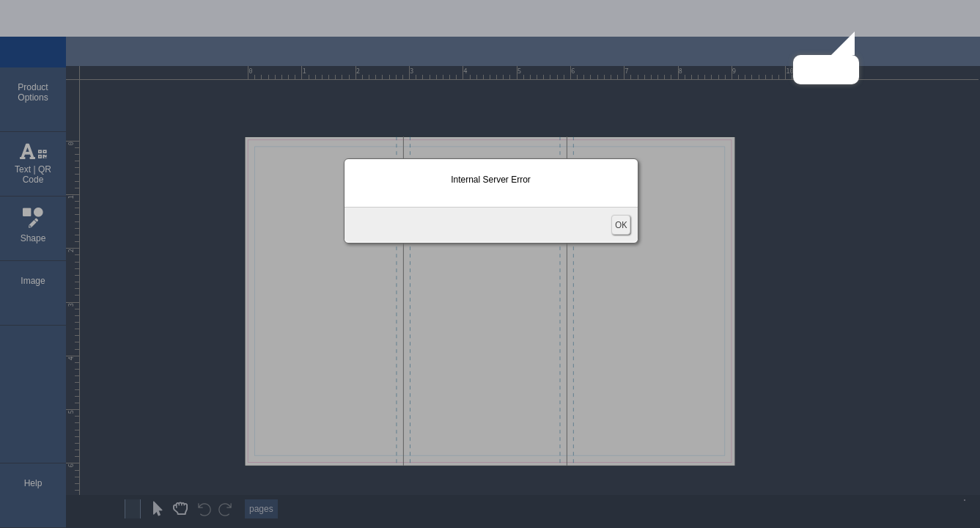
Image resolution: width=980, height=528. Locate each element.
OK (621, 225)
